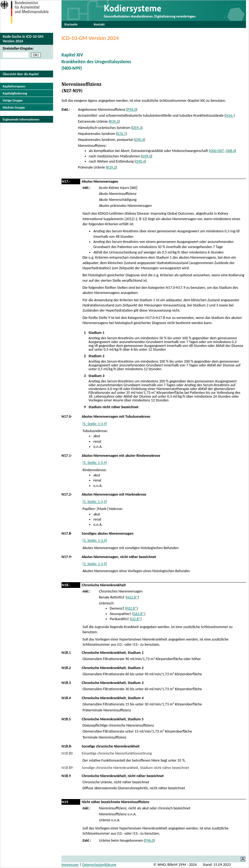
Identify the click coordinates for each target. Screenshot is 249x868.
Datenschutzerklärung (99, 865)
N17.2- (67, 494)
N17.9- (67, 557)
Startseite (71, 24)
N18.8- (67, 746)
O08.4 (230, 151)
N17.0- (67, 416)
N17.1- (67, 456)
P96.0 (132, 110)
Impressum (70, 865)
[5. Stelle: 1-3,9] (95, 424)
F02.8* (131, 608)
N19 (65, 802)
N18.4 (66, 698)
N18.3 (66, 683)
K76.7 (121, 134)
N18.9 (66, 776)
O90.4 (140, 140)
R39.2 (114, 121)
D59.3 (137, 128)
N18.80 (67, 753)
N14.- (229, 115)
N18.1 (66, 653)
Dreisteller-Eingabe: (18, 48)
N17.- (66, 181)
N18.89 (67, 768)
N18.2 (66, 668)
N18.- (66, 585)
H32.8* (132, 597)
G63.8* (139, 614)
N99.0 (147, 156)
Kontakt (99, 24)
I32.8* (136, 619)
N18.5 (66, 719)
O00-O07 (217, 151)
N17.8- (67, 533)
